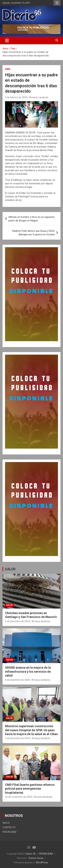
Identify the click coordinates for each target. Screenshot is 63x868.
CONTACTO (9, 827)
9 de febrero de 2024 (16, 97)
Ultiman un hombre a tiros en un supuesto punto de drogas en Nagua (32, 219)
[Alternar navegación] (7, 40)
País (8, 69)
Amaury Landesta (39, 97)
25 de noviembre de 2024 (18, 797)
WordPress (42, 862)
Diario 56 (31, 854)
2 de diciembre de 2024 (17, 738)
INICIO (6, 823)
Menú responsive (57, 3)
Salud (9, 605)
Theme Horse (36, 858)
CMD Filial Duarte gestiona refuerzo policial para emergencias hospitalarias (30, 789)
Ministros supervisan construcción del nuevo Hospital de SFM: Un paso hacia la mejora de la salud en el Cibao (32, 730)
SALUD (10, 569)
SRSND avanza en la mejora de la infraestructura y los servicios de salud (28, 671)
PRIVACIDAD (9, 832)
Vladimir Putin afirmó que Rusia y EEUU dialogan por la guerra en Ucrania (33, 233)
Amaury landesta (41, 621)
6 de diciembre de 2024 (17, 621)
